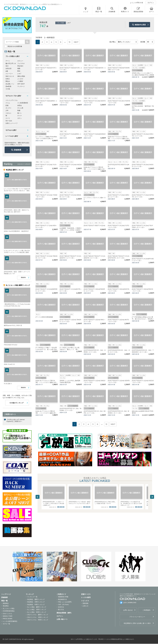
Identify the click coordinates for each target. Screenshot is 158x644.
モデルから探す (11, 130)
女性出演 (8, 68)
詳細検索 (18, 150)
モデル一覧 (6, 624)
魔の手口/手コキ (11, 63)
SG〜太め (9, 121)
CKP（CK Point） (64, 605)
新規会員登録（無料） (65, 613)
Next (152, 497)
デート (8, 61)
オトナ (20, 116)
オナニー (20, 61)
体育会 (20, 105)
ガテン (20, 118)
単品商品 (6, 606)
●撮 (7, 71)
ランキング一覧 (32, 597)
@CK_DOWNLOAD (130, 603)
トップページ (6, 594)
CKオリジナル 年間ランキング (38, 620)
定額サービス (86, 594)
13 (70, 42)
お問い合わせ (128, 610)
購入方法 (61, 610)
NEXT (76, 42)
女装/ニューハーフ (12, 123)
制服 (19, 110)
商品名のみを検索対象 (15, 46)
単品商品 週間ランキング (36, 599)
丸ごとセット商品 (9, 608)
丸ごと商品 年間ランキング (37, 612)
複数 (19, 68)
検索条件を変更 (140, 25)
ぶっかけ (20, 79)
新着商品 (6, 603)
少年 (7, 110)
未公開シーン (10, 84)
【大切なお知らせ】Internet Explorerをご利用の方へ (16, 420)
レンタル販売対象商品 (10, 621)
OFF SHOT (21, 84)
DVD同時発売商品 (9, 611)
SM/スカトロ (10, 76)
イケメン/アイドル (12, 100)
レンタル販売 (86, 597)
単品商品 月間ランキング (36, 602)
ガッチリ (8, 108)
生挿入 (8, 79)
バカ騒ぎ (20, 81)
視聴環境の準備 (63, 597)
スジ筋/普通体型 (23, 103)
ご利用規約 (146, 610)
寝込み (8, 81)
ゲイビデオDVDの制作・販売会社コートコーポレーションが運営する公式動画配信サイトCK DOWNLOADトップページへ (25, 8)
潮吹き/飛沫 (21, 76)
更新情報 (85, 603)
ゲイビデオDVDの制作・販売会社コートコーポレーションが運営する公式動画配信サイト (33, 4)
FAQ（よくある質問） (65, 602)
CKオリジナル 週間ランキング (38, 615)
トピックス (85, 601)
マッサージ (21, 86)
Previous (38, 497)
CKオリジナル (7, 614)
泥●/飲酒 (8, 86)
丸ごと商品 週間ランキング (37, 607)
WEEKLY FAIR (8, 616)
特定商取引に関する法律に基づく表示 (137, 623)
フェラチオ (21, 63)
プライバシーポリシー (137, 617)
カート (152, 12)
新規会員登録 (138, 12)
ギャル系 (20, 108)
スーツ (8, 118)
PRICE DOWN (8, 619)
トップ (86, 12)
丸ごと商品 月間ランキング (37, 610)
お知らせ (85, 606)
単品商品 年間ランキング (36, 605)
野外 (19, 71)
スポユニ (8, 113)
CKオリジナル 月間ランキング (38, 617)
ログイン (151, 3)
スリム (8, 103)
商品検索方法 (62, 599)
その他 (8, 89)
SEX (7, 66)
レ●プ (19, 74)
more (23, 277)
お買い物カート (62, 619)
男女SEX (20, 66)
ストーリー (9, 74)
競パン (20, 113)
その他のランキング (16, 403)
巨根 (7, 105)
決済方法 (61, 607)
